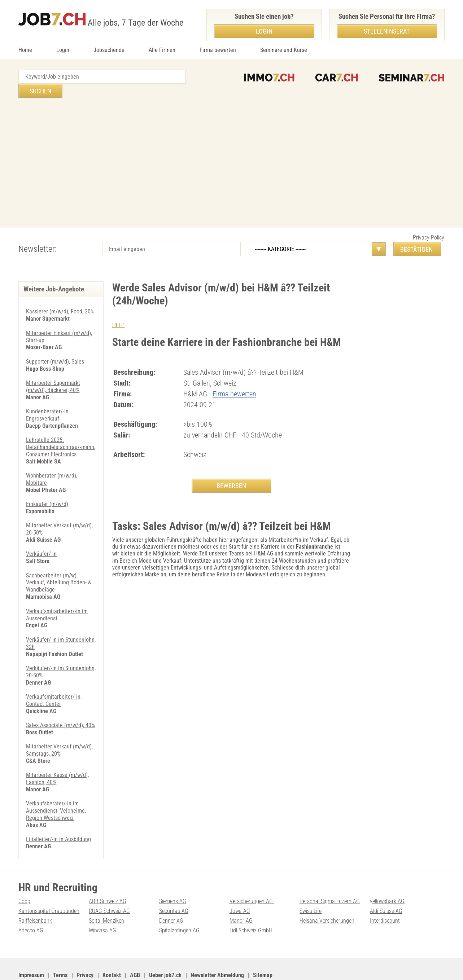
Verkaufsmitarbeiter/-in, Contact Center (54, 679)
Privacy (85, 950)
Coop (24, 877)
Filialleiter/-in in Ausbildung (58, 815)
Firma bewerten (218, 50)
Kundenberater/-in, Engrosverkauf (48, 399)
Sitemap (263, 950)
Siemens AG (173, 877)
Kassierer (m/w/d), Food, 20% (60, 297)
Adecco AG (31, 906)
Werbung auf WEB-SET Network (164, 966)
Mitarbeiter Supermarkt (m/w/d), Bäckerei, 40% (53, 371)
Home (25, 50)
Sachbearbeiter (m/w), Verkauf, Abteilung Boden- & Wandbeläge (59, 564)
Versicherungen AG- (252, 877)
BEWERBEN (231, 471)
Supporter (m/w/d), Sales (55, 346)
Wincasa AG (102, 906)
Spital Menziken (106, 896)
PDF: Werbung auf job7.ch (234, 966)
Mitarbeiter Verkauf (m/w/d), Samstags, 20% (59, 728)
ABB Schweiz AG (108, 877)
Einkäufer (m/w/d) (47, 486)
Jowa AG (240, 886)
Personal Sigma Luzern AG (330, 877)
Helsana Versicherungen (327, 896)
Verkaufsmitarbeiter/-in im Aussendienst (57, 595)
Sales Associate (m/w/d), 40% (60, 704)
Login (63, 50)
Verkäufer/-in (41, 535)
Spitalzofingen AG (179, 906)
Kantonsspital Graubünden (49, 886)
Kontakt (112, 950)
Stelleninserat (387, 31)
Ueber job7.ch (165, 950)
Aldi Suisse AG (386, 886)
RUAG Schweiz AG (109, 886)
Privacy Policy (429, 223)
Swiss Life (311, 886)
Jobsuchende (109, 50)
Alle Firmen (162, 50)
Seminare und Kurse (284, 50)
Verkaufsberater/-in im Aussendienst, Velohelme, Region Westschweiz (56, 787)
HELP (118, 311)
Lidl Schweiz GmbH (251, 906)
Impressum (31, 950)
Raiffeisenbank (35, 896)
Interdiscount (385, 896)
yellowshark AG (387, 877)
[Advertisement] (232, 149)
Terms (60, 950)
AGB (135, 950)
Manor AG (241, 896)
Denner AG (171, 896)
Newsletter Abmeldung (217, 950)
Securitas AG (174, 886)
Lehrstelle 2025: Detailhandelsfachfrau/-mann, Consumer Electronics (61, 430)
